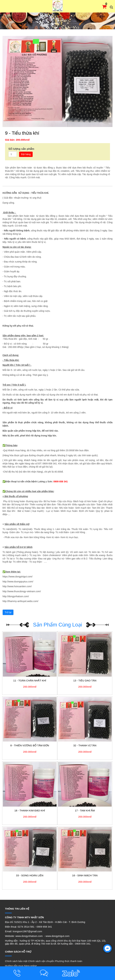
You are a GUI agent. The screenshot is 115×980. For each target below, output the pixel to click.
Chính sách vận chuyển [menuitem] (41, 961)
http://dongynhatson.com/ (16, 596)
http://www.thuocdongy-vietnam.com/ (22, 591)
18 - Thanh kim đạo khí (30, 810)
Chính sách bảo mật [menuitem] (16, 961)
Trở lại (8, 612)
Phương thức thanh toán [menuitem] (69, 961)
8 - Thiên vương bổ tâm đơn (30, 745)
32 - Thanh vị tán (85, 745)
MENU (5, 6)
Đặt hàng (26, 154)
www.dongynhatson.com (29, 936)
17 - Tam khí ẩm (85, 810)
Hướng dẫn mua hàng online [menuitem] (21, 966)
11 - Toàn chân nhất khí (30, 680)
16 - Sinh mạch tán (85, 875)
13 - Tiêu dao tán (85, 680)
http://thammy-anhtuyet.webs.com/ (20, 601)
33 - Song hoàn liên (30, 875)
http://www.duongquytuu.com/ (18, 582)
